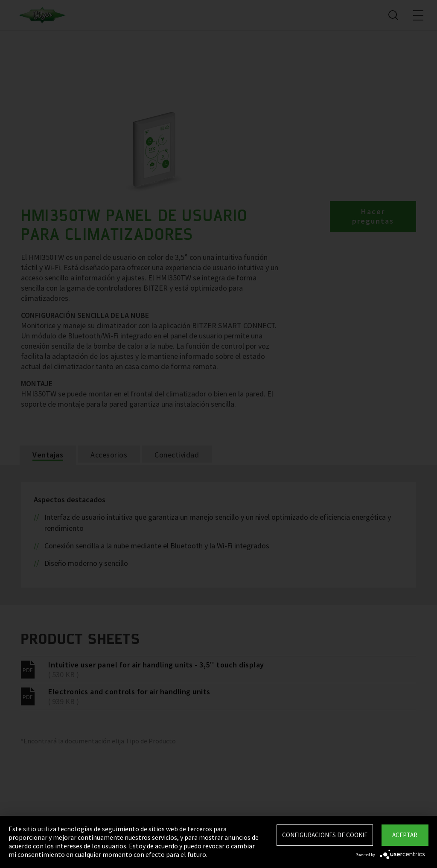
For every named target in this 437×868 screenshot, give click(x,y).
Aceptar (405, 835)
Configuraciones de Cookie (325, 835)
